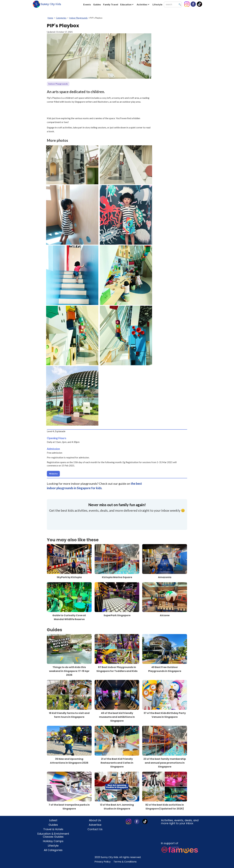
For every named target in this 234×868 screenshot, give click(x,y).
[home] (47, 4)
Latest (53, 820)
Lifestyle (157, 4)
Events (87, 4)
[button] (128, 4)
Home (50, 18)
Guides (97, 4)
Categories (61, 18)
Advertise (95, 825)
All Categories (53, 850)
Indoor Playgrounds (78, 18)
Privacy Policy (103, 862)
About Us (95, 820)
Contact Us (95, 829)
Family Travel (111, 4)
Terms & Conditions (125, 862)
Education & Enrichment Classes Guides (53, 835)
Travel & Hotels (53, 829)
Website (53, 474)
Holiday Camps (53, 841)
